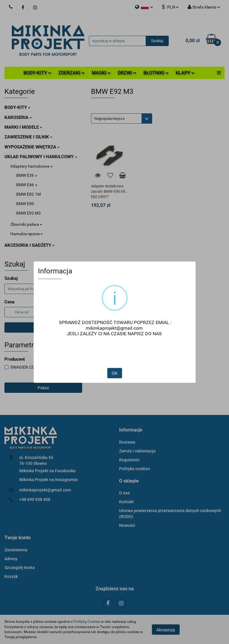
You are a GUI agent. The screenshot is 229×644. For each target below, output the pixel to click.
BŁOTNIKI (156, 73)
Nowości (127, 525)
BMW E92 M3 (29, 213)
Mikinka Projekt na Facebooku (47, 471)
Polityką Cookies (87, 622)
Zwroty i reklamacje (137, 451)
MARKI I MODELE (23, 127)
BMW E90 (25, 204)
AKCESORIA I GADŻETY (30, 245)
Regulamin (129, 460)
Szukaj (43, 328)
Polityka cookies (134, 469)
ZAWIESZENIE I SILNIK (29, 137)
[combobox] (122, 118)
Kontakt (126, 502)
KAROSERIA (18, 117)
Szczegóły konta (20, 568)
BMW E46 (27, 185)
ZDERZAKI (71, 73)
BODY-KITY (37, 73)
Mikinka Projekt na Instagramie (48, 480)
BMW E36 (27, 175)
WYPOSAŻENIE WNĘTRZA (32, 147)
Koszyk (11, 576)
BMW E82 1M (29, 194)
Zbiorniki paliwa (26, 224)
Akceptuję (166, 630)
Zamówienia (16, 550)
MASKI (101, 73)
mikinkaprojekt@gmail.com (45, 490)
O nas (124, 493)
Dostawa (127, 442)
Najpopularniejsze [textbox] (109, 118)
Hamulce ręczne (27, 234)
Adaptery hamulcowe (31, 166)
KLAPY (185, 73)
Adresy (11, 559)
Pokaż (43, 388)
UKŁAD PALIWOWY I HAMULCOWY (41, 157)
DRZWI (127, 73)
